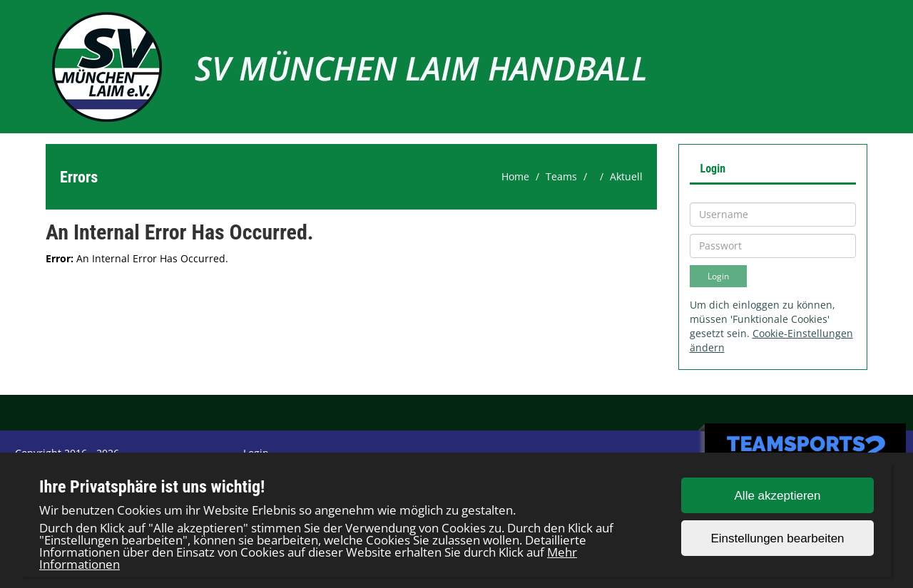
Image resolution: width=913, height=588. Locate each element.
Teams (561, 176)
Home (515, 176)
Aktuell (626, 176)
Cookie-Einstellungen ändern (771, 340)
